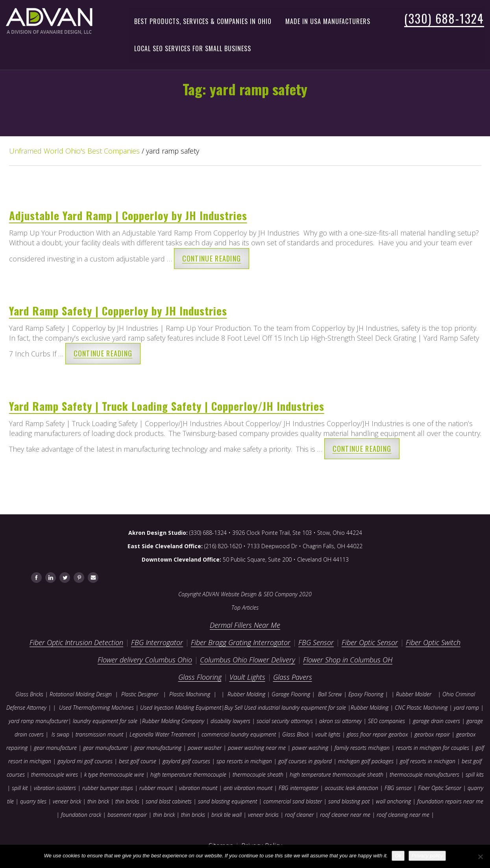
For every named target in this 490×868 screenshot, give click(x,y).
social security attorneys (285, 721)
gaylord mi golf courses (85, 761)
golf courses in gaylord (305, 761)
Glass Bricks (29, 694)
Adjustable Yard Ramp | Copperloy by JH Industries (128, 215)
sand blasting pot (349, 801)
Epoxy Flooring (366, 694)
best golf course (138, 761)
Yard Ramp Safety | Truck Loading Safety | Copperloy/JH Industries (167, 406)
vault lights (328, 734)
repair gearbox (390, 734)
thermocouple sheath (258, 774)
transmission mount (99, 734)
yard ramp (466, 708)
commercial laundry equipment (239, 734)
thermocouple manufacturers (424, 774)
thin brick (98, 801)
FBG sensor (398, 788)
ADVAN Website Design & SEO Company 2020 (257, 594)
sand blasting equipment (227, 801)
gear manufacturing (158, 748)
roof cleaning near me (403, 815)
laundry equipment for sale (105, 721)
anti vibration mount (248, 788)
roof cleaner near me (345, 815)
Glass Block (296, 734)
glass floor (359, 734)
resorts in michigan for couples (433, 748)
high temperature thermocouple (188, 774)
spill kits (475, 774)
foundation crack (81, 815)
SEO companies (386, 721)
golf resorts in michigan (428, 761)
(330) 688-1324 (444, 18)
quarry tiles (33, 801)
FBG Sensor (316, 642)
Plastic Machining (190, 694)
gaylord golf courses (186, 761)
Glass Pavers (293, 677)
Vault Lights (247, 677)
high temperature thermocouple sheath (337, 774)
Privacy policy (427, 856)
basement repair (127, 815)
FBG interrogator (299, 788)
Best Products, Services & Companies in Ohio (203, 21)
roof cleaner (299, 815)
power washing (311, 748)
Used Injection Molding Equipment (181, 708)
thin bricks (127, 801)
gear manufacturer (105, 748)
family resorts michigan (362, 748)
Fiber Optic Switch (433, 642)
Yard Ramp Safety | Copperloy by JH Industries (118, 311)
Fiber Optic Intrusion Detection (76, 642)
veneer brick (66, 801)
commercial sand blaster (293, 801)
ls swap (60, 734)
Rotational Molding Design (81, 694)
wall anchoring (393, 801)
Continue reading (212, 258)
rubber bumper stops (108, 788)
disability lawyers (230, 721)
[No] (480, 857)
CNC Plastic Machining (421, 708)
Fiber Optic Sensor (370, 642)
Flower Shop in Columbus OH (348, 660)
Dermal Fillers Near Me (245, 625)
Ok (398, 856)
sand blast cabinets (169, 801)
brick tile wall (227, 815)
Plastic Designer (140, 694)
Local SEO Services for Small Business (193, 48)
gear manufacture (55, 748)
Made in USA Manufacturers (328, 21)
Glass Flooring (200, 677)
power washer (205, 748)
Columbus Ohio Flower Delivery (248, 660)
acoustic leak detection (351, 788)
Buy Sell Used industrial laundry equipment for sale (285, 708)
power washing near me (257, 748)
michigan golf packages (366, 761)
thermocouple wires (55, 774)
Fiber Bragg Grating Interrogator (241, 642)
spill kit (20, 788)
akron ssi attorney (340, 721)
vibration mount (198, 788)
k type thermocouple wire (114, 774)
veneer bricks (263, 815)
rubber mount (156, 788)
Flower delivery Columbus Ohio (145, 660)
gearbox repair (432, 734)
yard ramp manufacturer (38, 721)
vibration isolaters (55, 788)
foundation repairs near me (450, 801)
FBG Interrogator (157, 642)
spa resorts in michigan (244, 761)
